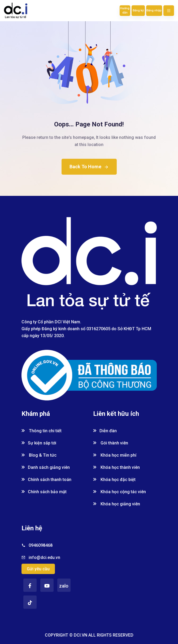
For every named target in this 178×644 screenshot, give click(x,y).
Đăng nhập (154, 10)
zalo (64, 586)
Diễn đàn (105, 431)
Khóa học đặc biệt (114, 480)
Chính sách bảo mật (44, 492)
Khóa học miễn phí (115, 455)
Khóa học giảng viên (117, 504)
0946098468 (41, 545)
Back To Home (89, 167)
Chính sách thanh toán (46, 480)
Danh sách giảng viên (46, 467)
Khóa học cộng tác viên (120, 492)
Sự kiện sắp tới (39, 443)
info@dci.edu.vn (44, 557)
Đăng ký (138, 10)
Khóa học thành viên (116, 467)
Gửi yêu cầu (38, 569)
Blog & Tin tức (39, 455)
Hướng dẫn (125, 10)
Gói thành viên (111, 443)
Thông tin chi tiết (42, 431)
